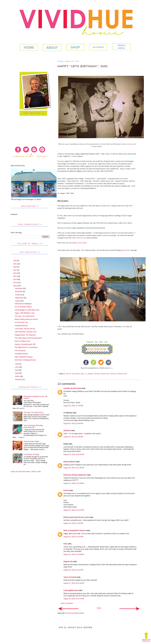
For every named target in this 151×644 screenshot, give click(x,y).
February (19, 379)
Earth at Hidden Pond (22, 341)
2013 (15, 283)
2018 (15, 267)
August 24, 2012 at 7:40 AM (73, 406)
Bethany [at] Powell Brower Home (76, 517)
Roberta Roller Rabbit (31, 441)
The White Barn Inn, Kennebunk (26, 347)
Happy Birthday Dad (75, 374)
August (18, 301)
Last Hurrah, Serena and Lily (25, 329)
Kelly (65, 544)
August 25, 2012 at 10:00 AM (74, 554)
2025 (15, 261)
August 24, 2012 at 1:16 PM (73, 523)
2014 (15, 279)
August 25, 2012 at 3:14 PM (73, 570)
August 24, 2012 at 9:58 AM (73, 437)
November (19, 292)
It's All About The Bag (31, 454)
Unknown (67, 431)
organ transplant (119, 374)
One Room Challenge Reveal (25, 360)
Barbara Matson (70, 462)
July (17, 364)
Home (99, 608)
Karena (66, 490)
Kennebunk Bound (21, 354)
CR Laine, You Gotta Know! (24, 316)
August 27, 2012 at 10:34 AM (74, 583)
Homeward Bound (21, 326)
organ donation (101, 374)
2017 (15, 270)
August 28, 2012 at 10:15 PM (74, 599)
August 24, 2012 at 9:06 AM (73, 423)
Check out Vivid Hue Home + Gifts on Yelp (26, 472)
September (19, 298)
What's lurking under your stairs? (26, 319)
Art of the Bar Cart (21, 322)
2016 (15, 273)
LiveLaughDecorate (71, 590)
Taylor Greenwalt (70, 577)
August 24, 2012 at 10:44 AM (74, 454)
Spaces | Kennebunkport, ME (25, 344)
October (18, 295)
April (17, 373)
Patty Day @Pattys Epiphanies (75, 475)
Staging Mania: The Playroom (25, 335)
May (17, 370)
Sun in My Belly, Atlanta (23, 307)
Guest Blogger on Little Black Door (27, 310)
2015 (15, 276)
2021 (15, 264)
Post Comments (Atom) (76, 613)
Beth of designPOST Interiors (75, 531)
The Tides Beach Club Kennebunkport (28, 338)
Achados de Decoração (72, 388)
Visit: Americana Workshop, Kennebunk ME (33, 426)
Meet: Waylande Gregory (24, 357)
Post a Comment (67, 603)
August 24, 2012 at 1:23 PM (73, 537)
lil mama (89, 374)
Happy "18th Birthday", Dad (24, 313)
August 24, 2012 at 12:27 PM (74, 510)
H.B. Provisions (20, 351)
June (17, 367)
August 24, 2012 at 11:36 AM (74, 468)
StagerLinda (68, 562)
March (18, 376)
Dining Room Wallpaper (23, 304)
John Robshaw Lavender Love (26, 332)
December (19, 288)
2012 (15, 286)
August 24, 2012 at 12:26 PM (74, 483)
